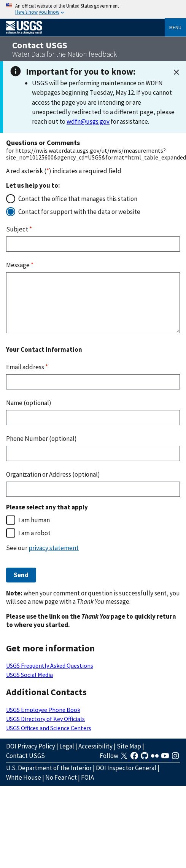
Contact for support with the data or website (79, 212)
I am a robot (34, 533)
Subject (19, 229)
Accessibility (95, 746)
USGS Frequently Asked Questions (50, 665)
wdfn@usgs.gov (88, 121)
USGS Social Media (29, 675)
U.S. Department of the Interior (49, 768)
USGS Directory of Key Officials (45, 719)
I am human (34, 520)
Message (20, 265)
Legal (67, 746)
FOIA (87, 777)
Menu (175, 27)
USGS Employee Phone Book (43, 710)
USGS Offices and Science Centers (49, 728)
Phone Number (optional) (41, 439)
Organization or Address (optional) (53, 474)
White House (24, 777)
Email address (27, 367)
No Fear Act (61, 777)
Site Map (129, 746)
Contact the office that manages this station (78, 199)
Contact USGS (25, 756)
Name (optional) (29, 403)
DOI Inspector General (126, 768)
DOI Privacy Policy (31, 746)
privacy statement (54, 548)
